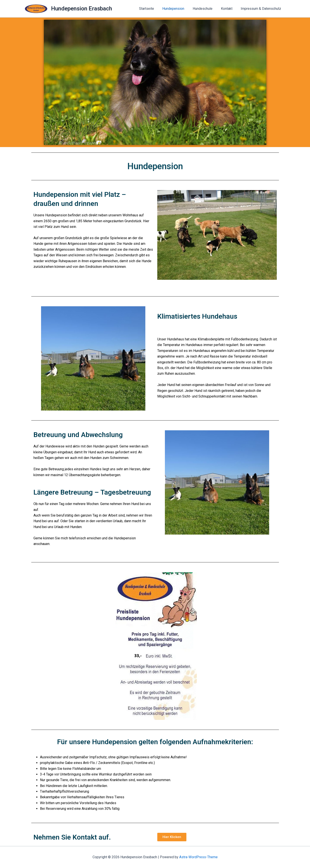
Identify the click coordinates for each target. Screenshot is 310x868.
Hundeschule (206, 9)
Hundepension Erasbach (82, 8)
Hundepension (178, 9)
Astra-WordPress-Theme (198, 857)
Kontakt (229, 9)
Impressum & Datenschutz (262, 9)
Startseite (153, 9)
